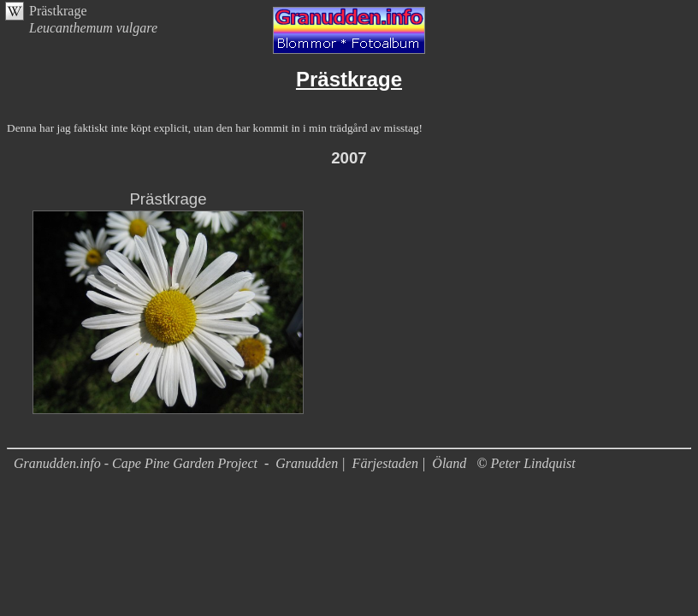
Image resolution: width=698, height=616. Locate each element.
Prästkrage (58, 11)
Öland (449, 463)
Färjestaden (385, 463)
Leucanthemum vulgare (93, 28)
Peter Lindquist (533, 463)
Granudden (307, 463)
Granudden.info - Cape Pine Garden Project (137, 463)
